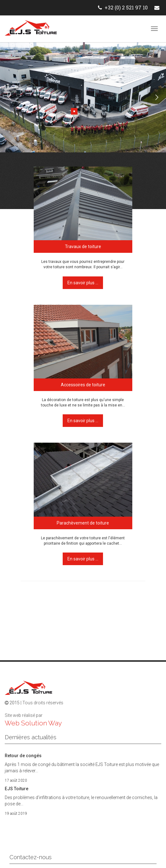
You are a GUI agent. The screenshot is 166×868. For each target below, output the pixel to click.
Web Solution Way (33, 723)
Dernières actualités (31, 737)
